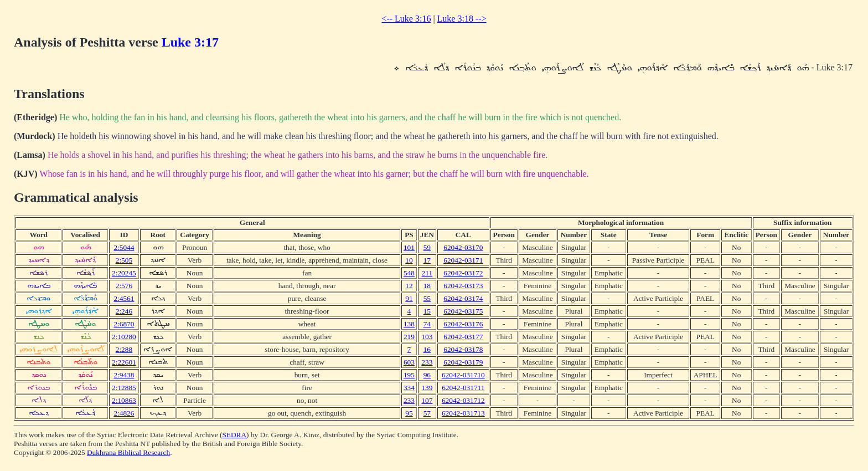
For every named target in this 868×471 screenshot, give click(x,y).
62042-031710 (463, 375)
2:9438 (124, 375)
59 (427, 247)
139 (427, 388)
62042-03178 (463, 349)
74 (427, 324)
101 (409, 247)
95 (409, 413)
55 (427, 298)
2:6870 (124, 324)
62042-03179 (463, 362)
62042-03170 (463, 247)
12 (409, 286)
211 (427, 273)
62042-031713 (463, 413)
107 (427, 400)
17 (427, 260)
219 (409, 337)
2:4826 (124, 413)
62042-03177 (463, 337)
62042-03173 (463, 286)
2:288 (124, 349)
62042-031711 (463, 388)
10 (409, 260)
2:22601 (124, 362)
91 (409, 298)
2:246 (124, 311)
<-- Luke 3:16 (406, 19)
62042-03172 (463, 273)
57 (427, 413)
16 (427, 349)
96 (427, 375)
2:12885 (124, 388)
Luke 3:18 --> (462, 19)
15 (427, 311)
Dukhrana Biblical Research (128, 452)
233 (427, 362)
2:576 (124, 286)
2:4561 (124, 298)
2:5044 (124, 247)
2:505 (124, 260)
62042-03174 (463, 298)
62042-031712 (463, 400)
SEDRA (234, 435)
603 (409, 362)
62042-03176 (463, 324)
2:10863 (124, 400)
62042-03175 (463, 311)
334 (409, 388)
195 (409, 375)
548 (409, 273)
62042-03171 (463, 260)
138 (409, 324)
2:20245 (124, 273)
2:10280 (124, 337)
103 (427, 337)
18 (427, 286)
